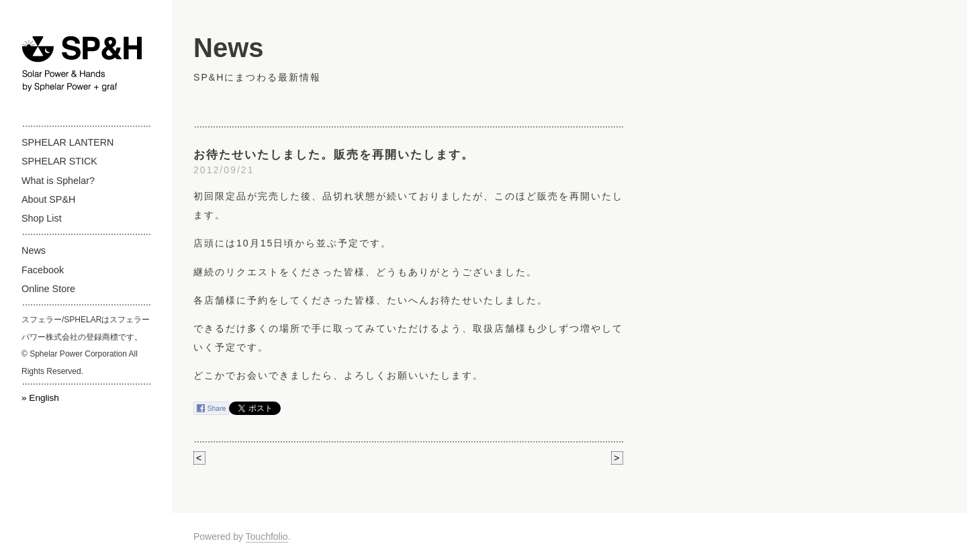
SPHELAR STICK (59, 161)
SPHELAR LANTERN (67, 142)
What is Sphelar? (58, 181)
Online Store (48, 289)
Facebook (43, 270)
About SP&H (48, 199)
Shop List (42, 218)
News (34, 250)
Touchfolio (267, 536)
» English (40, 398)
